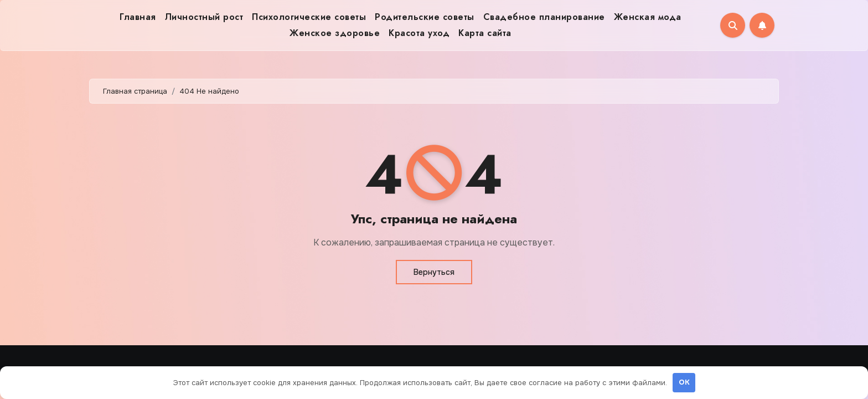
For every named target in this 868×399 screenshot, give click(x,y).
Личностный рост (204, 17)
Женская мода (648, 17)
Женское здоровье (335, 33)
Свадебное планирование (544, 17)
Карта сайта (485, 33)
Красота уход (419, 33)
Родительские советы (425, 17)
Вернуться (434, 272)
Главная (138, 17)
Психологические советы (309, 17)
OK (684, 382)
